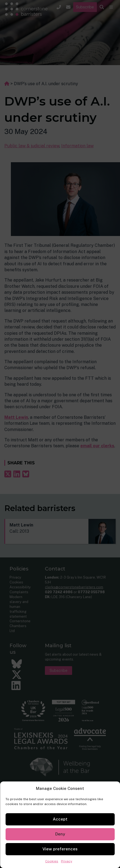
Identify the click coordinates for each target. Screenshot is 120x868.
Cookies (52, 861)
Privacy (67, 861)
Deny (60, 834)
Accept (60, 819)
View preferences (60, 849)
